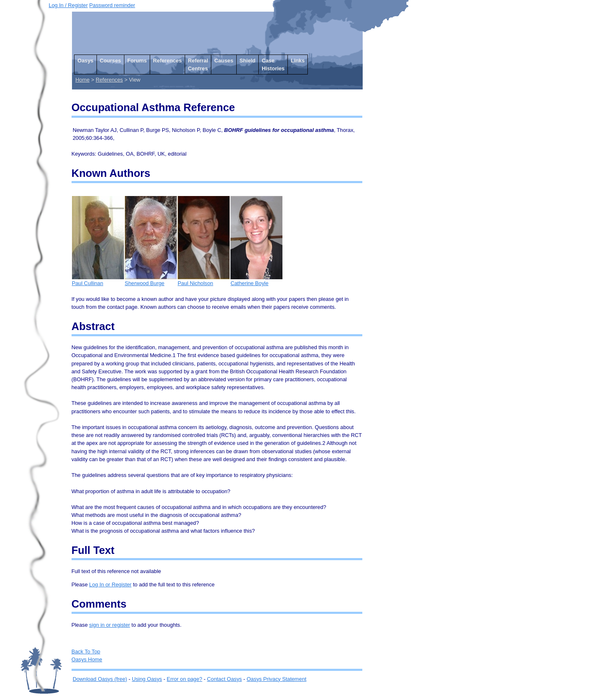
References (167, 61)
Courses (110, 61)
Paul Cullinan (98, 280)
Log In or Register (110, 585)
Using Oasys (147, 679)
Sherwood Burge (151, 280)
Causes (224, 61)
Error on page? (184, 679)
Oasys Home (87, 659)
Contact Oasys (225, 679)
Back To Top (86, 652)
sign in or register (109, 625)
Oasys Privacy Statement (277, 679)
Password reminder (112, 5)
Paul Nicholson (204, 280)
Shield (248, 61)
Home (82, 80)
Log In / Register (68, 5)
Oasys (85, 61)
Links (298, 61)
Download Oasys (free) (100, 679)
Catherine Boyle (256, 280)
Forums (137, 61)
